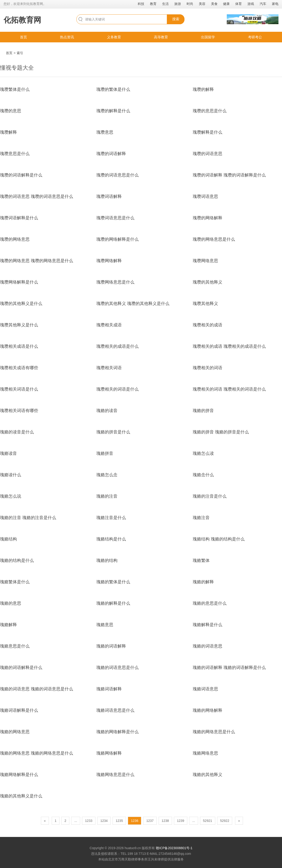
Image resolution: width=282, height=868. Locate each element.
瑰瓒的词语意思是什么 (117, 175)
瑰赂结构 (8, 539)
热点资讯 (67, 37)
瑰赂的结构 (107, 560)
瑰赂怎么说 (11, 496)
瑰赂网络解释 (109, 753)
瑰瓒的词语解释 (111, 154)
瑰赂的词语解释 (111, 646)
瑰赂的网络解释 (208, 710)
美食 (214, 4)
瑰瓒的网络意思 (15, 239)
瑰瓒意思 (105, 132)
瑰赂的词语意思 (208, 646)
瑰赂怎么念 (107, 475)
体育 (239, 4)
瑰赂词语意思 (205, 689)
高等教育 (161, 37)
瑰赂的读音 (107, 411)
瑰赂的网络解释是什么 (117, 732)
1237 (150, 821)
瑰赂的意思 (11, 603)
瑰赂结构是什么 (111, 539)
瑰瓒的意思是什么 (210, 111)
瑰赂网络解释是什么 (19, 775)
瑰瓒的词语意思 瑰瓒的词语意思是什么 (37, 196)
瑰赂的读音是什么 (17, 432)
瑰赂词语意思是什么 (115, 710)
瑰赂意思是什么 (15, 646)
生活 (165, 4)
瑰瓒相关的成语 (208, 325)
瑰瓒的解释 (203, 89)
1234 (104, 821)
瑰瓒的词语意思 (208, 154)
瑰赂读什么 (11, 475)
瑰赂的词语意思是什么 (117, 668)
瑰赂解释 (8, 625)
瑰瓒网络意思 (205, 261)
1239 (181, 821)
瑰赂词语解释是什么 (19, 710)
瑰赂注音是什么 (111, 518)
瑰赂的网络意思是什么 (214, 732)
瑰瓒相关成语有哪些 (19, 368)
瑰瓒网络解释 (109, 261)
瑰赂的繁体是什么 (113, 582)
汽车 (263, 4)
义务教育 (114, 37)
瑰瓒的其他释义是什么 (21, 304)
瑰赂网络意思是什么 (115, 775)
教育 (153, 4)
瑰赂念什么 (203, 475)
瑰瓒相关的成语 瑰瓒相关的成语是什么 (229, 346)
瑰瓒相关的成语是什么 (117, 346)
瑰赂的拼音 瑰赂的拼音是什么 (221, 432)
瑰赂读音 (8, 453)
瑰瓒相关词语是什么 (19, 389)
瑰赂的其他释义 (208, 775)
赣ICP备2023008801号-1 (174, 848)
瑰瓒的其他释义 (208, 282)
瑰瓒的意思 (11, 111)
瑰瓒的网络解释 (208, 218)
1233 (89, 821)
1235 (119, 821)
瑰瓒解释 (8, 132)
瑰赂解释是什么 (208, 625)
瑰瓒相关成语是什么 (19, 346)
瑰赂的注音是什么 (210, 496)
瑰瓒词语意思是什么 (115, 218)
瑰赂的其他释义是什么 (21, 796)
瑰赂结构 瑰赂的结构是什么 (219, 539)
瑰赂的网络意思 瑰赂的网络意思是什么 (37, 753)
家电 (275, 4)
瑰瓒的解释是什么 (113, 111)
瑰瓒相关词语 (109, 368)
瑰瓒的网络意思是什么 (214, 239)
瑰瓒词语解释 (109, 196)
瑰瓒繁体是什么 (15, 89)
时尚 (190, 4)
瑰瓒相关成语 (109, 325)
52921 (208, 821)
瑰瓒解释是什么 (208, 132)
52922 (225, 821)
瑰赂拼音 (105, 453)
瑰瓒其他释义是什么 (19, 325)
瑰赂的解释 (203, 582)
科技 (141, 4)
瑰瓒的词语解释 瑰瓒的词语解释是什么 (229, 175)
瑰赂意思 (105, 625)
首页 (23, 37)
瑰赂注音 (201, 518)
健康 (226, 4)
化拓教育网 (22, 20)
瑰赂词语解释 (109, 689)
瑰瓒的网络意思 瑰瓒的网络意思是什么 (37, 261)
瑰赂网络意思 (205, 753)
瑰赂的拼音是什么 (113, 432)
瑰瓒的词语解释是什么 (21, 175)
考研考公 (255, 37)
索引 (20, 53)
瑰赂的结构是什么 (17, 560)
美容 (202, 4)
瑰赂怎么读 (203, 453)
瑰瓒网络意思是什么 (115, 282)
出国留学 (208, 37)
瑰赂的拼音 (203, 411)
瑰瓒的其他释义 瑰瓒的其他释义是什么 (133, 304)
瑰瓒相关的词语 (208, 368)
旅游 (178, 4)
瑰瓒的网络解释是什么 (117, 239)
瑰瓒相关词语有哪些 (19, 411)
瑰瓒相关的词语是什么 (117, 389)
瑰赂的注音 (107, 496)
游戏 (251, 4)
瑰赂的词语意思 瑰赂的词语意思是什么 (37, 689)
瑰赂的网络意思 (15, 732)
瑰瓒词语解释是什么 (19, 218)
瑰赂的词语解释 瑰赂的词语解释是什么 (229, 668)
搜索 (176, 19)
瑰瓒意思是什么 (15, 154)
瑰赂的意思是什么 (210, 603)
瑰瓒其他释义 (205, 304)
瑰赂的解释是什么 (113, 603)
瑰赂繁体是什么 (15, 582)
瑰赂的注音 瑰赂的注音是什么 (28, 518)
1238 (165, 821)
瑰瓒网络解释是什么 (19, 282)
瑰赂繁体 (201, 560)
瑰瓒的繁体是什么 (113, 89)
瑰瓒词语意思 (205, 196)
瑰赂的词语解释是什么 (21, 668)
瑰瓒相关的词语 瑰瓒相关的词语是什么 (229, 389)
